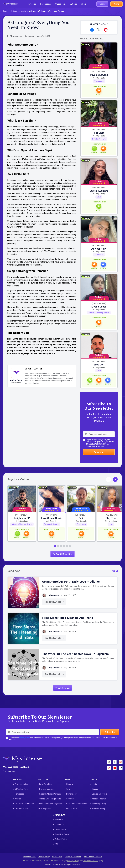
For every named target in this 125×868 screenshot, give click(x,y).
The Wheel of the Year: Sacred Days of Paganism (75, 654)
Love (99, 197)
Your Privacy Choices (93, 857)
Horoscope (19, 794)
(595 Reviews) (99, 188)
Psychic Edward (99, 75)
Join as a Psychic (99, 794)
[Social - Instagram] (121, 762)
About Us (59, 820)
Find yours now (9, 771)
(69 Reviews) (52, 515)
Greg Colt (99, 365)
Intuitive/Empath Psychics (50, 804)
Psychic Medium (99, 139)
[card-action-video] (103, 265)
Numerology (71, 794)
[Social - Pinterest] (109, 768)
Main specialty (99, 78)
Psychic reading (21, 784)
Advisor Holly (99, 249)
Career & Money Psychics (50, 794)
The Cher (99, 133)
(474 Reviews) (99, 246)
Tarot (68, 789)
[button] (115, 479)
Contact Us (59, 825)
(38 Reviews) (81, 515)
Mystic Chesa (99, 307)
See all (115, 571)
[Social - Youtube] (115, 768)
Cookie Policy (44, 857)
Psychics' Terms (62, 834)
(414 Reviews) (22, 515)
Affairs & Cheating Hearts (99, 313)
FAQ (57, 844)
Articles (74, 4)
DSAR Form (57, 857)
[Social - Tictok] (121, 768)
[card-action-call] (94, 149)
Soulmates (99, 255)
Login (94, 784)
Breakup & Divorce (52, 524)
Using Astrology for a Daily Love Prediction (71, 582)
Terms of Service (91, 861)
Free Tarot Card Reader (24, 804)
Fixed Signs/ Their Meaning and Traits (68, 618)
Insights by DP (22, 518)
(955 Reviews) (99, 362)
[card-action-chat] (99, 91)
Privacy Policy (102, 440)
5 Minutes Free (21, 789)
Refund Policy (61, 839)
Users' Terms (60, 829)
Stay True (111, 518)
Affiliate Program (99, 799)
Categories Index (22, 809)
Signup (95, 789)
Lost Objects (72, 809)
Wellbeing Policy (99, 804)
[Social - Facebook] (115, 762)
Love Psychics (46, 784)
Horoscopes (46, 4)
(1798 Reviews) (111, 515)
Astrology (70, 799)
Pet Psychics (45, 809)
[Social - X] (109, 762)
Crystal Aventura (99, 191)
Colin (81, 518)
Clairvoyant (99, 81)
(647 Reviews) (99, 130)
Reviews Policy (99, 809)
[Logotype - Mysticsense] (10, 4)
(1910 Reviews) (99, 304)
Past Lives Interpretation (77, 804)
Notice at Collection (73, 857)
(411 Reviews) (99, 72)
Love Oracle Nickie (52, 518)
